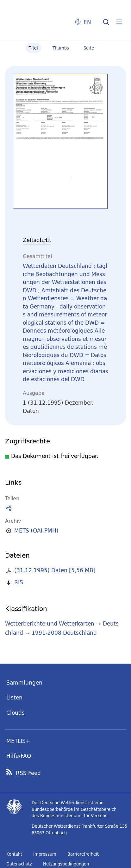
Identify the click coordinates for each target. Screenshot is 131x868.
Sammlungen (24, 682)
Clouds (16, 713)
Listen (14, 697)
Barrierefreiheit (83, 854)
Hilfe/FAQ (19, 756)
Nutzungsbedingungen (66, 864)
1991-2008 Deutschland (64, 633)
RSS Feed (28, 773)
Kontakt (14, 854)
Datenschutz (19, 864)
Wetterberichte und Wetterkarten (50, 623)
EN (87, 22)
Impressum (45, 854)
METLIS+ (18, 741)
